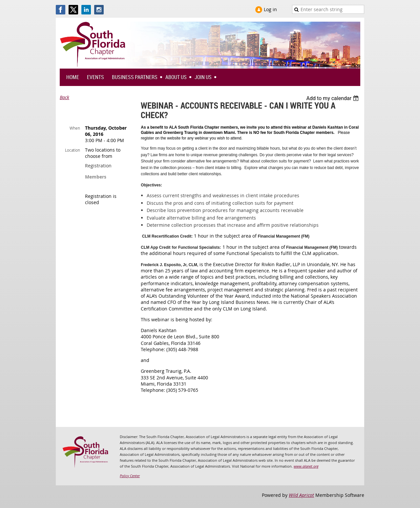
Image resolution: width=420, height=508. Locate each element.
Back (64, 97)
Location (73, 150)
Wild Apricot (301, 495)
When (75, 128)
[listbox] (333, 98)
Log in (270, 9)
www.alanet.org (306, 466)
